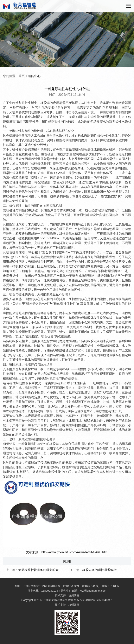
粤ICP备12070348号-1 (99, 600)
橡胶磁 (45, 103)
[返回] (67, 561)
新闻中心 (34, 76)
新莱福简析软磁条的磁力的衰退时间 (43, 570)
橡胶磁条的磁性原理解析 (99, 570)
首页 (22, 76)
